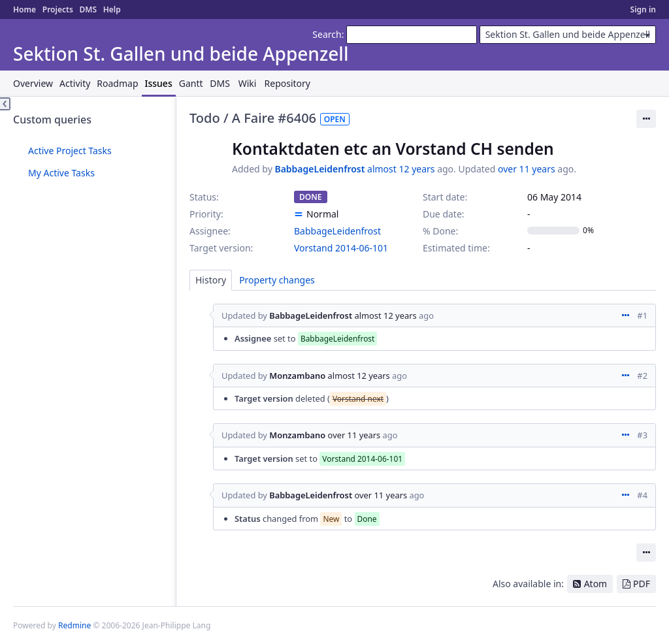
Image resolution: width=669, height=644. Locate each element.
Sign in (643, 9)
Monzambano (297, 376)
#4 (642, 495)
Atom (596, 584)
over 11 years (527, 169)
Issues (159, 83)
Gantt (191, 83)
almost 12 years (401, 169)
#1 (642, 315)
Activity (75, 83)
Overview (33, 83)
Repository (287, 83)
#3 (642, 435)
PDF (642, 584)
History (211, 280)
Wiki (248, 83)
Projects (58, 9)
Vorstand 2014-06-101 (341, 248)
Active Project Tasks (70, 151)
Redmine (74, 625)
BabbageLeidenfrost (319, 169)
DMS (88, 9)
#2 (642, 376)
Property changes (277, 280)
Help (112, 9)
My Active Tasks (61, 173)
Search (327, 34)
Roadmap (117, 83)
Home (24, 9)
